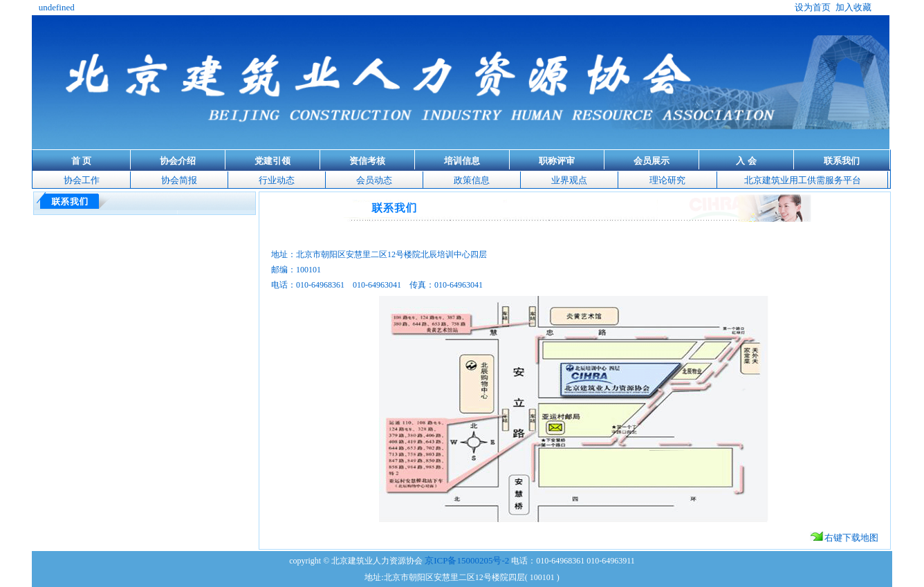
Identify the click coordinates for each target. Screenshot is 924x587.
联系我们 (842, 161)
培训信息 (462, 161)
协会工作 (82, 180)
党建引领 (272, 161)
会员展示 (652, 161)
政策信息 (472, 180)
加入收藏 (853, 7)
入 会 (746, 161)
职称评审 (557, 161)
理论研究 (667, 180)
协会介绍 (178, 161)
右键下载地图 (844, 538)
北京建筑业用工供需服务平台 (803, 180)
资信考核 (367, 161)
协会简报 (179, 180)
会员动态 (374, 180)
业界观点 (569, 180)
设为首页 (813, 7)
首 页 (81, 161)
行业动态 (277, 180)
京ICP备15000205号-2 (467, 560)
